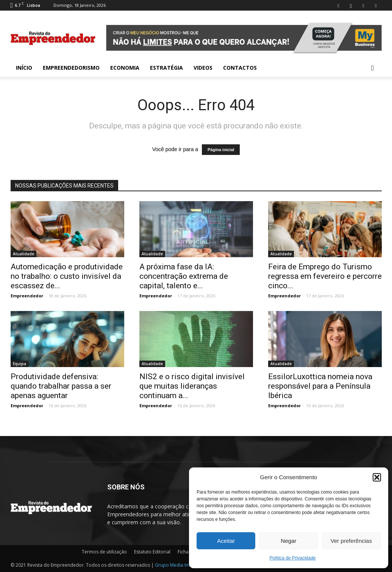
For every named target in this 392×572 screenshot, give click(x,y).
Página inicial (221, 150)
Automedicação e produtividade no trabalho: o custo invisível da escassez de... (67, 276)
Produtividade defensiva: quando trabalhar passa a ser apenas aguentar (61, 386)
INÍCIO (24, 68)
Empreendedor (27, 296)
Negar (289, 541)
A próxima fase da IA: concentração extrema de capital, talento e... (184, 276)
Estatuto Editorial (152, 552)
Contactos (240, 68)
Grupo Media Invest (176, 565)
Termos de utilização (104, 552)
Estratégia (166, 68)
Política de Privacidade (292, 558)
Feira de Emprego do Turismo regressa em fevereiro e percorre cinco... (325, 276)
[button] (377, 477)
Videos (203, 68)
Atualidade (23, 254)
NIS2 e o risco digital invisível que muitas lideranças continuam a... (192, 386)
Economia (125, 68)
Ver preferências (351, 541)
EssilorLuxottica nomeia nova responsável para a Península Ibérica (320, 386)
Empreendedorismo (71, 68)
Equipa (20, 364)
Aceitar (226, 541)
